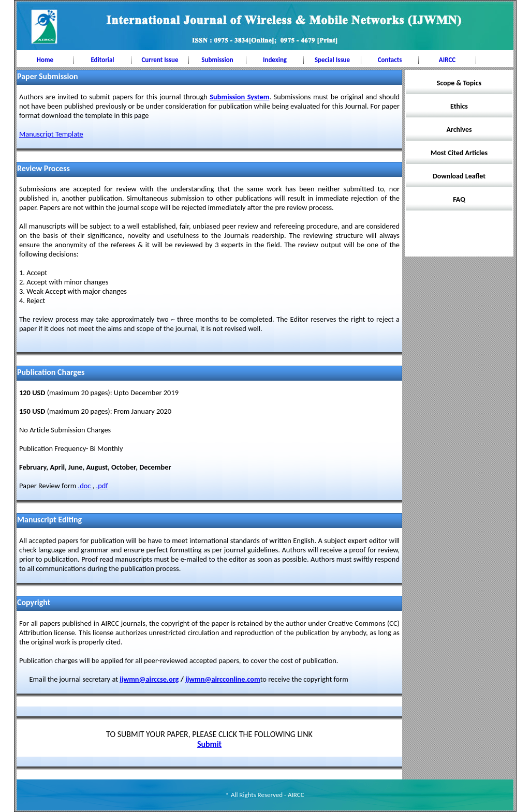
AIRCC (447, 60)
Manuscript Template (51, 134)
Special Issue (332, 60)
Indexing (275, 60)
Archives (459, 130)
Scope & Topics (459, 83)
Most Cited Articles (459, 153)
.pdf (102, 486)
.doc (85, 486)
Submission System (239, 97)
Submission (217, 60)
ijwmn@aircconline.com (223, 679)
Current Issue (160, 60)
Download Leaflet (459, 176)
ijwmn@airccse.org (149, 679)
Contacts (390, 60)
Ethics (459, 106)
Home (45, 60)
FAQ (459, 199)
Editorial (102, 60)
